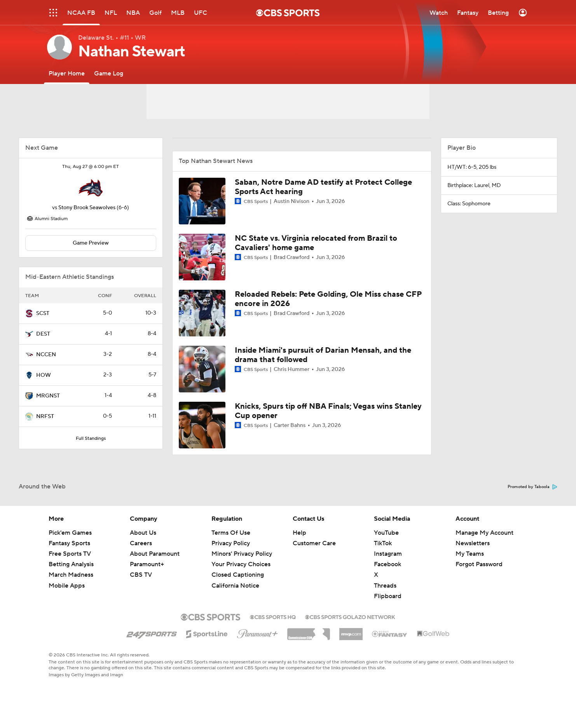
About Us (143, 533)
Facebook (387, 564)
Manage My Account (484, 533)
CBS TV (141, 575)
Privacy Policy (231, 543)
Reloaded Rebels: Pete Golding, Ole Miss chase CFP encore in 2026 (328, 299)
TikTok (383, 543)
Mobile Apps (67, 586)
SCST (43, 313)
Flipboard (388, 596)
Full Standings (91, 438)
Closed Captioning (238, 575)
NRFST (45, 416)
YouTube (386, 533)
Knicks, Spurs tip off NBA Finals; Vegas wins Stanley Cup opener (328, 411)
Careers (141, 543)
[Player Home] (67, 73)
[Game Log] (109, 73)
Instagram (388, 554)
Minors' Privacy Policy (242, 554)
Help (299, 533)
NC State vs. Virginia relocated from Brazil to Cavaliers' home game (316, 243)
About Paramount (155, 554)
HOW (44, 375)
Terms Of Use (231, 533)
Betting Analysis (71, 564)
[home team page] (91, 188)
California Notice (235, 586)
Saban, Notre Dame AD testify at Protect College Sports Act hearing (323, 187)
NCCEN (46, 355)
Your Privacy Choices (241, 564)
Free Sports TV (70, 554)
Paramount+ (147, 564)
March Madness (71, 575)
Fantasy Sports (69, 543)
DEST (43, 334)
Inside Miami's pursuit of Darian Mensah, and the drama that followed (323, 355)
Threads (385, 586)
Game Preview (91, 243)
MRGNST (48, 396)
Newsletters (473, 543)
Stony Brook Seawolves (87, 208)
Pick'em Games (70, 533)
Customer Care (314, 543)
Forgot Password (479, 564)
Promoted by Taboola (532, 487)
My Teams (470, 554)
